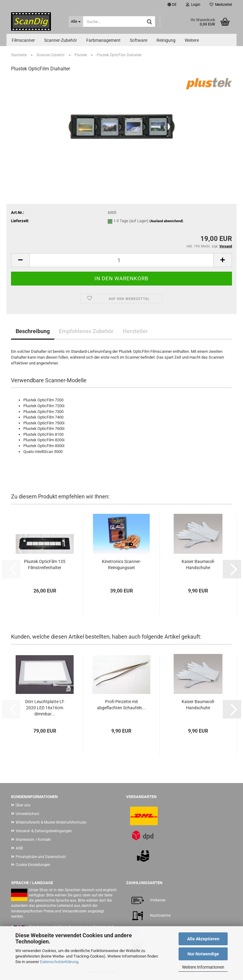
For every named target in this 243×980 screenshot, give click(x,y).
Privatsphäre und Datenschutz (41, 857)
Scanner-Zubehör (61, 40)
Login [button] (193, 5)
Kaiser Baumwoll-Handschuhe (198, 565)
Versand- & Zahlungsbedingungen (44, 831)
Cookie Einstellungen (33, 865)
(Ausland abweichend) (166, 221)
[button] (172, 5)
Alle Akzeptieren (203, 939)
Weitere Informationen (203, 967)
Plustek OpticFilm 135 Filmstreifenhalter (45, 565)
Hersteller (135, 331)
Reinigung (166, 40)
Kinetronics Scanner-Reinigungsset (121, 565)
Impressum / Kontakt (33, 840)
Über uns (23, 805)
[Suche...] (76, 22)
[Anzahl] (121, 260)
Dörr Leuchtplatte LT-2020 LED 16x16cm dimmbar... (45, 708)
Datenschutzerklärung (59, 962)
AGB (19, 848)
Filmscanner (23, 40)
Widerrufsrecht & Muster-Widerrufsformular (51, 822)
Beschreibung (33, 331)
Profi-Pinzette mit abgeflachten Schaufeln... (121, 705)
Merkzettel (221, 5)
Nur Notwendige (203, 954)
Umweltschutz (27, 814)
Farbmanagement (103, 40)
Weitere (192, 40)
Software (139, 40)
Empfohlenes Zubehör (86, 331)
